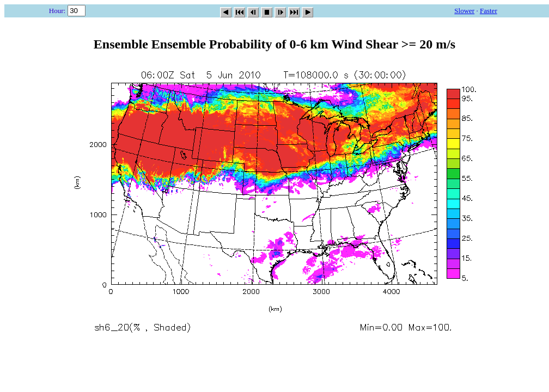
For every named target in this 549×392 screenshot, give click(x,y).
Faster (489, 11)
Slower (464, 11)
